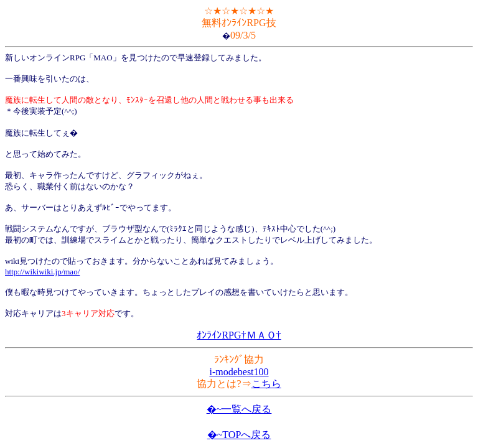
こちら (266, 384)
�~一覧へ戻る (239, 409)
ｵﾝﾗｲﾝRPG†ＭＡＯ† (239, 335)
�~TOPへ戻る (239, 435)
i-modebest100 (239, 372)
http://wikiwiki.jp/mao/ (42, 272)
